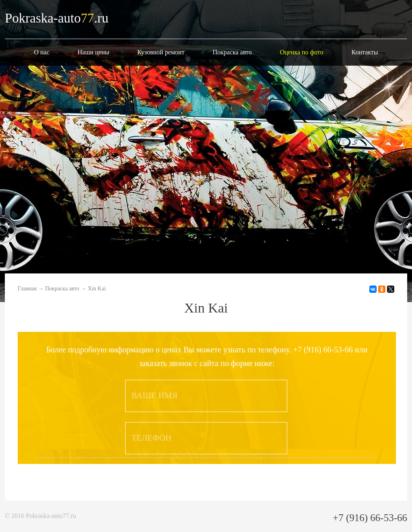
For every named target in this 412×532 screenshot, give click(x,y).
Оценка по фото (302, 52)
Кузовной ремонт (161, 52)
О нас (41, 52)
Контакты (365, 52)
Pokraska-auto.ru (57, 18)
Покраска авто (232, 52)
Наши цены (94, 52)
